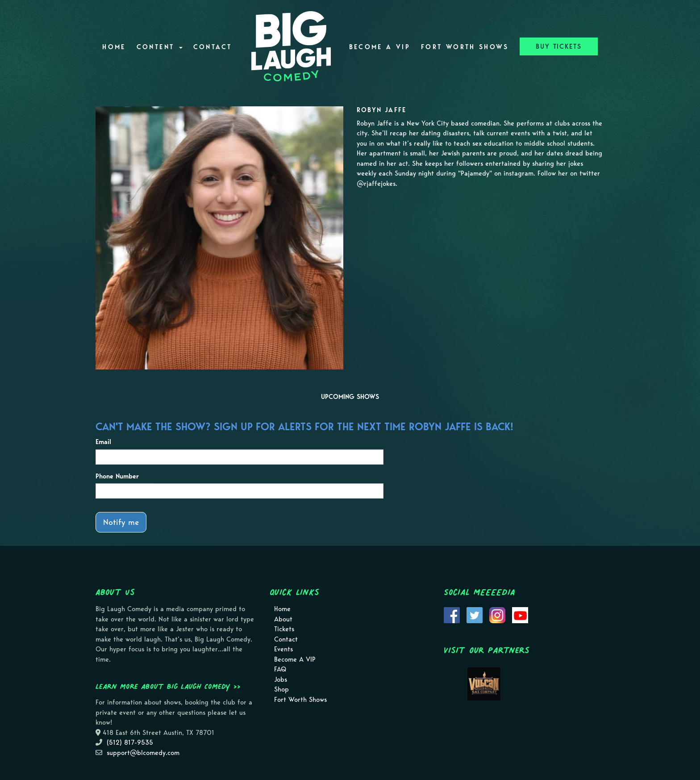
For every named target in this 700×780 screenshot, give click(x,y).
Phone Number (117, 476)
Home (114, 47)
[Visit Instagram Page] (497, 615)
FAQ (280, 669)
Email (103, 442)
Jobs (281, 679)
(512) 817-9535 (130, 742)
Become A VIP (380, 47)
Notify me (121, 522)
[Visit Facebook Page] (452, 615)
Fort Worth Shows (465, 47)
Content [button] (160, 47)
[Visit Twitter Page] (475, 615)
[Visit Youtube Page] (520, 615)
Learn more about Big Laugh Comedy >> (168, 686)
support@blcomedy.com (143, 753)
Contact (213, 47)
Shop (281, 689)
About (283, 619)
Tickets (284, 629)
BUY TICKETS (559, 46)
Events (283, 649)
